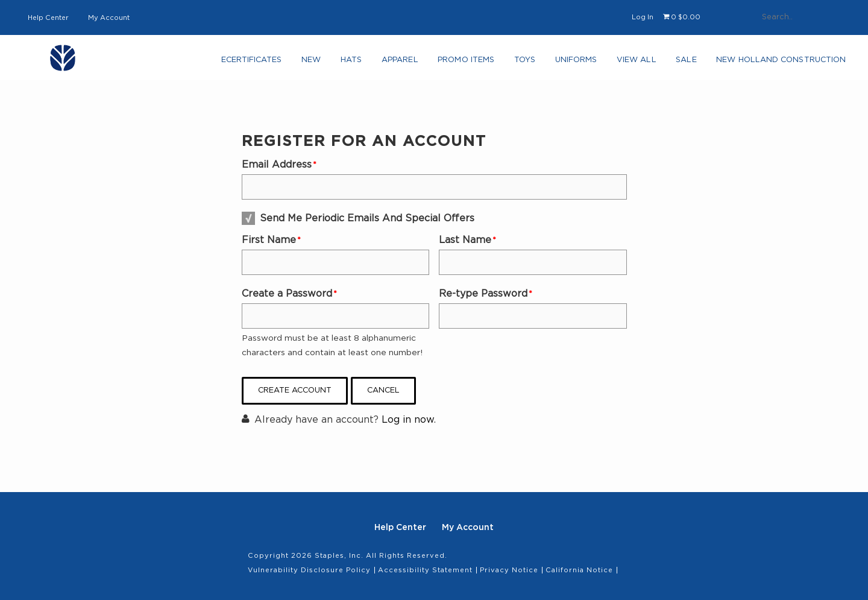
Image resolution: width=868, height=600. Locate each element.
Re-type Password (483, 294)
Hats (346, 64)
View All (630, 64)
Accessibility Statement (425, 570)
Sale (678, 64)
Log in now (408, 420)
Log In (643, 17)
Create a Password (287, 294)
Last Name (465, 240)
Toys (518, 64)
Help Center (48, 18)
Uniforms (569, 64)
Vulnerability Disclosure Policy (309, 570)
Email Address (277, 165)
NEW (308, 64)
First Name (269, 240)
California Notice (579, 570)
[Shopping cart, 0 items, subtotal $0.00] (682, 17)
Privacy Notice (509, 570)
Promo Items (460, 64)
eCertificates (247, 64)
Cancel (383, 390)
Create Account (295, 390)
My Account (109, 18)
